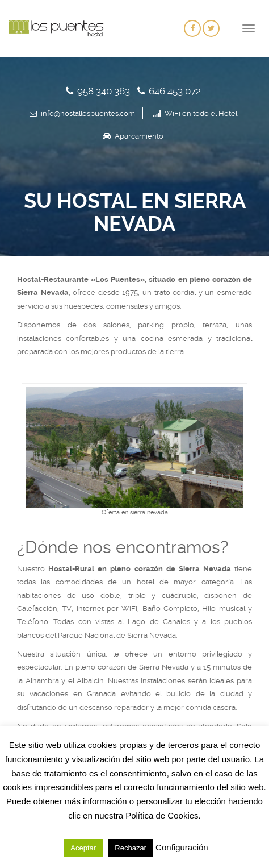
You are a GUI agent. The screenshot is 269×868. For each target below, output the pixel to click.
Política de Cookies (162, 815)
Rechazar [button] (131, 848)
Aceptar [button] (83, 848)
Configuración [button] (182, 847)
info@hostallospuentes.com (88, 113)
